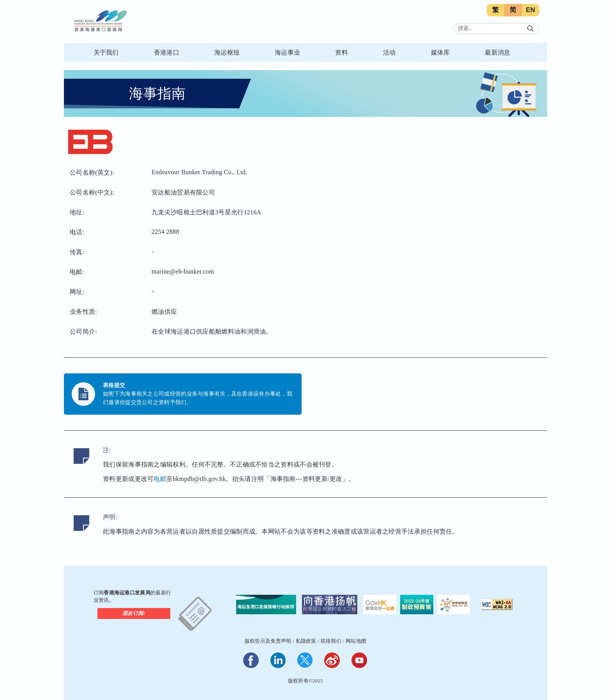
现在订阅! (134, 613)
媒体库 (441, 52)
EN (530, 10)
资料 (342, 52)
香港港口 (167, 52)
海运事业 (287, 52)
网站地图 (356, 641)
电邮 (160, 479)
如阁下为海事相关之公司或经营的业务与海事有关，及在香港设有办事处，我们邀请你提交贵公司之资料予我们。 (198, 398)
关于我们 (106, 52)
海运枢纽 (227, 52)
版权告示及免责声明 (268, 641)
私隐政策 (306, 641)
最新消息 (497, 52)
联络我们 (331, 641)
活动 (389, 52)
